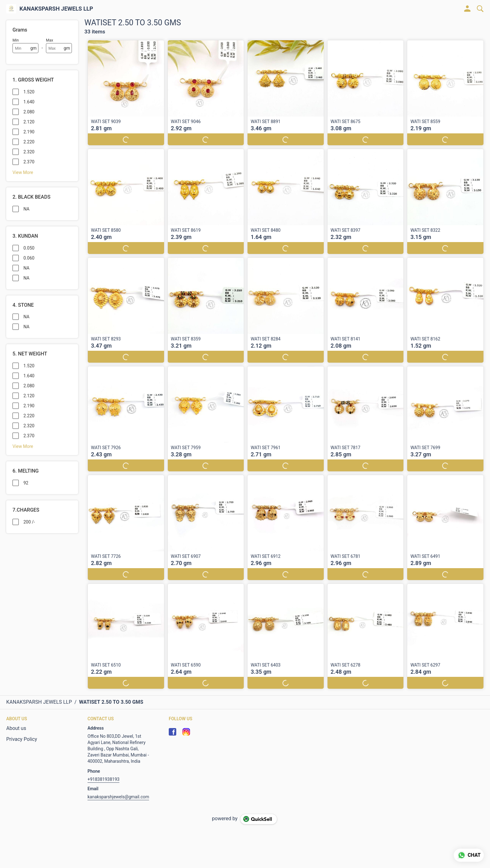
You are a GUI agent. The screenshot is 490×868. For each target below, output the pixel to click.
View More (23, 172)
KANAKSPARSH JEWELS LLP (56, 9)
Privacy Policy (22, 739)
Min (16, 40)
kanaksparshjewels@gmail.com (118, 797)
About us (16, 728)
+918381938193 (103, 779)
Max (50, 40)
